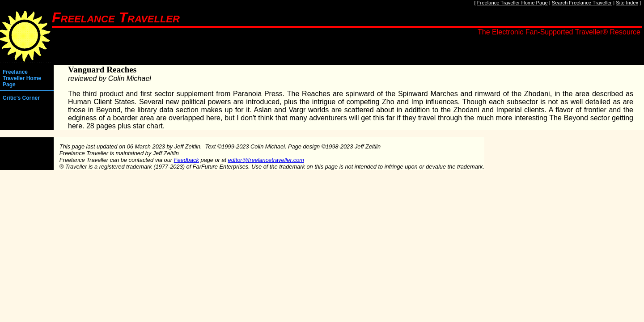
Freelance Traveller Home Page (513, 3)
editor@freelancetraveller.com (266, 160)
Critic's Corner (21, 98)
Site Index (627, 3)
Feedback (186, 160)
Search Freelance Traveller (582, 3)
